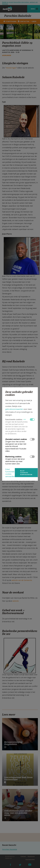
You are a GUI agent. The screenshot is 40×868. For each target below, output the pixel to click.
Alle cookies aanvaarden (26, 473)
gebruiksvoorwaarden (14, 409)
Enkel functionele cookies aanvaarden (10, 473)
